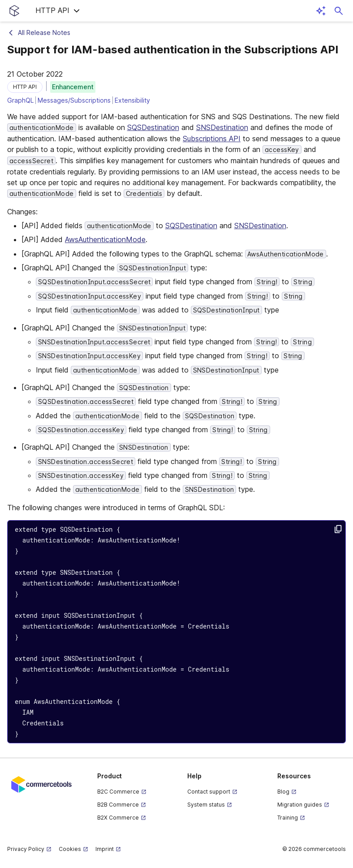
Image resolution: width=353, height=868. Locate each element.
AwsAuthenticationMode (105, 239)
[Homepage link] (14, 11)
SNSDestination (222, 127)
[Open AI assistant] (321, 11)
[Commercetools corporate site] (41, 784)
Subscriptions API (212, 139)
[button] (58, 11)
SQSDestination (153, 127)
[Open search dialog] (339, 11)
